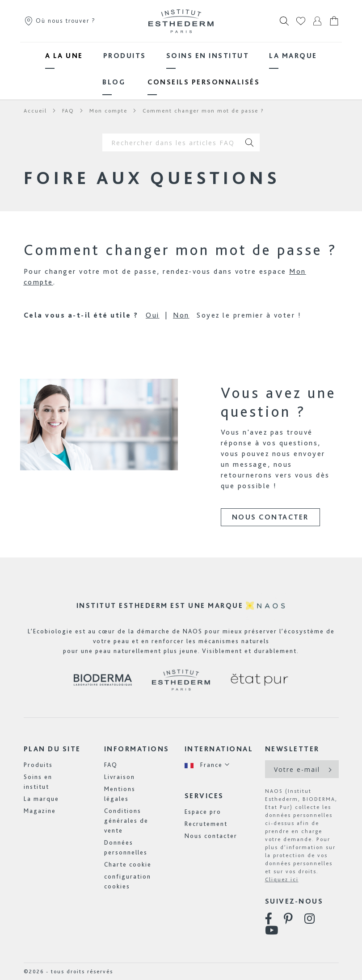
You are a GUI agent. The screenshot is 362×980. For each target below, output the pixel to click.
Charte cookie (128, 864)
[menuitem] (64, 56)
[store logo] (181, 21)
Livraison (120, 777)
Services (204, 796)
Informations (137, 749)
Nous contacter (270, 517)
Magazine (40, 811)
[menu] (181, 69)
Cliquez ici (282, 879)
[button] (207, 765)
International (219, 749)
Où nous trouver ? (60, 21)
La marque (41, 799)
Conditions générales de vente (126, 821)
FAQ (111, 765)
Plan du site (52, 749)
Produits (38, 765)
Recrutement (206, 824)
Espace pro (203, 812)
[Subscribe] (329, 769)
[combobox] (171, 142)
